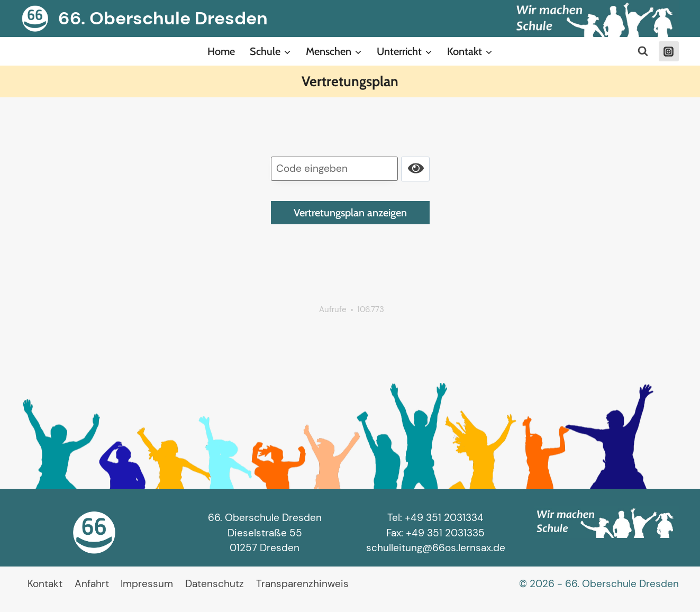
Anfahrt (92, 584)
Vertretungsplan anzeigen (350, 213)
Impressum (147, 584)
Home (221, 51)
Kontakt (45, 584)
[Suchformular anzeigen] (643, 51)
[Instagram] (669, 51)
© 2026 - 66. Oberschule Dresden (599, 584)
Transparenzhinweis (302, 584)
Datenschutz (215, 584)
